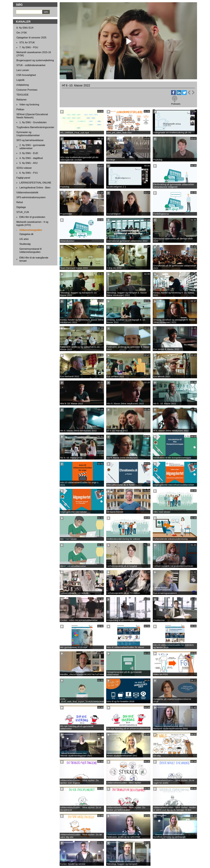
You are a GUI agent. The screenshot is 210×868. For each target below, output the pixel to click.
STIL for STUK (27, 42)
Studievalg (25, 244)
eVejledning (23, 85)
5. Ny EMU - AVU (28, 163)
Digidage (21, 207)
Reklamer (21, 100)
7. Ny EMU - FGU (29, 47)
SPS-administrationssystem (31, 197)
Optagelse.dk (26, 234)
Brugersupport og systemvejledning (35, 60)
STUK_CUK (23, 212)
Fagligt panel (23, 178)
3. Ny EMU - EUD (29, 153)
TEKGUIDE (23, 95)
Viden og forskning (29, 105)
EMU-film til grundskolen (32, 217)
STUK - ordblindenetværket (31, 65)
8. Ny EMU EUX (25, 28)
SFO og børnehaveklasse (30, 140)
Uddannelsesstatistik (27, 192)
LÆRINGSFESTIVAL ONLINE (35, 183)
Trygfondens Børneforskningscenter (35, 127)
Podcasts (176, 104)
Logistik (20, 80)
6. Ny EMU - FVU (29, 173)
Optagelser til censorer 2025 (31, 38)
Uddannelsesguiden (31, 230)
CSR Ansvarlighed (26, 75)
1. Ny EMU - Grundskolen (33, 122)
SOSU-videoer (24, 168)
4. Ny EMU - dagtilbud (31, 158)
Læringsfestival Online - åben (35, 188)
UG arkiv (24, 239)
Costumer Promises (27, 90)
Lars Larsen (23, 70)
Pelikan (20, 109)
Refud (20, 202)
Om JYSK (22, 33)
